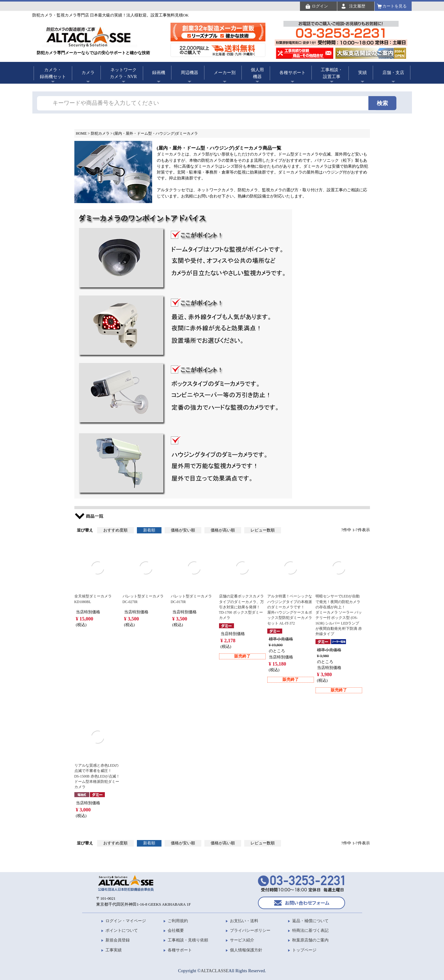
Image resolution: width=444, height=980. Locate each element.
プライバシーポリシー (250, 930)
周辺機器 (189, 72)
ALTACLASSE (215, 971)
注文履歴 (357, 6)
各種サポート (292, 72)
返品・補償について (310, 921)
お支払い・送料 (244, 921)
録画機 (159, 72)
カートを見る (395, 6)
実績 (362, 72)
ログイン (320, 6)
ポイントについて (122, 930)
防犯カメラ (100, 133)
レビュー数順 (263, 530)
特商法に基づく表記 (310, 930)
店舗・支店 (393, 72)
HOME (81, 133)
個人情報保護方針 (246, 950)
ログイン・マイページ (126, 921)
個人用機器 (257, 73)
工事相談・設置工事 (332, 73)
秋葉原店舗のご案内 (310, 940)
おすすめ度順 (115, 530)
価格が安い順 (183, 530)
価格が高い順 (223, 530)
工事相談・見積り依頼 (188, 940)
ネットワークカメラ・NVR (123, 73)
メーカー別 (225, 72)
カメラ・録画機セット (53, 73)
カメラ (88, 72)
